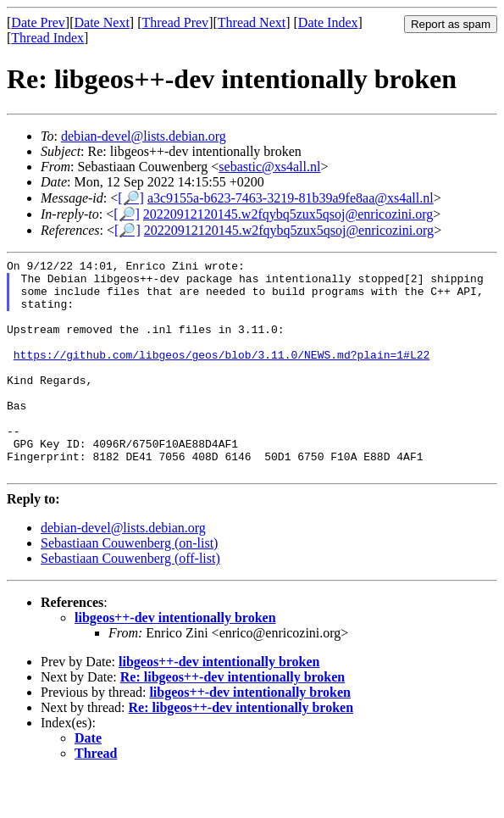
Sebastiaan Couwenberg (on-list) (129, 586)
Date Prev (38, 22)
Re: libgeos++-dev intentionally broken (233, 720)
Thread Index (47, 38)
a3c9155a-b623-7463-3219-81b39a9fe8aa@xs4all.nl (291, 198)
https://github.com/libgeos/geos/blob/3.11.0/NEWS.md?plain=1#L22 (222, 375)
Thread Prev (175, 22)
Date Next (102, 22)
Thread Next (252, 22)
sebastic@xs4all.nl (269, 167)
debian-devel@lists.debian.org (144, 136)
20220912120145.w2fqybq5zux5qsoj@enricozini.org (288, 214)
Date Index (328, 22)
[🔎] (131, 198)
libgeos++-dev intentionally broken (175, 661)
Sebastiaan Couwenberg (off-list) (130, 601)
